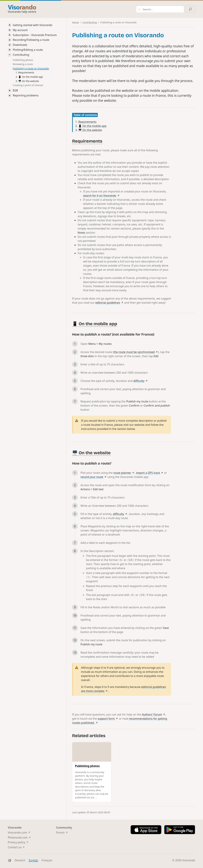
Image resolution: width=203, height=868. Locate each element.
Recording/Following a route (31, 40)
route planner (122, 473)
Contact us (15, 847)
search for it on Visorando (100, 196)
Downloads (20, 45)
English (33, 860)
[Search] (156, 9)
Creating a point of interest (28, 85)
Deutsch (20, 860)
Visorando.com (18, 832)
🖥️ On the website (29, 81)
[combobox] (128, 9)
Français (47, 860)
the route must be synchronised (134, 352)
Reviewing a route (23, 64)
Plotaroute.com (18, 837)
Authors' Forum (152, 714)
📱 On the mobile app (31, 77)
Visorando (189, 860)
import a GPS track (148, 473)
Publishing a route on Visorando (31, 68)
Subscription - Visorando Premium (35, 35)
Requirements (26, 72)
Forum (60, 832)
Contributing (21, 55)
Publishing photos (23, 60)
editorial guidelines (108, 303)
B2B (15, 90)
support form (106, 719)
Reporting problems (26, 95)
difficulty (139, 381)
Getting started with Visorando (32, 25)
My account (20, 30)
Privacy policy (17, 842)
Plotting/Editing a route (28, 50)
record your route (92, 477)
